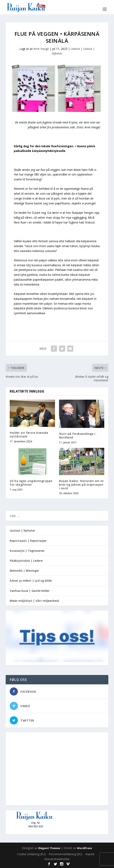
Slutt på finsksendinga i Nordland (77, 436)
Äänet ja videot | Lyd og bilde (31, 581)
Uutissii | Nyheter (22, 531)
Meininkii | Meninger (24, 571)
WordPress (84, 848)
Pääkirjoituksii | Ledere (26, 561)
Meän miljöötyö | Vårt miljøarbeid (34, 601)
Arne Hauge (41, 49)
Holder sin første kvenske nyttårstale (29, 435)
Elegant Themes (49, 848)
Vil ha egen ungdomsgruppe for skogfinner (31, 483)
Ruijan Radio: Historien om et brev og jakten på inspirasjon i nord (81, 485)
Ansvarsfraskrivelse (57, 859)
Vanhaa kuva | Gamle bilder (30, 591)
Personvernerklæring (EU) (65, 854)
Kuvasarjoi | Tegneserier (27, 551)
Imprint (90, 854)
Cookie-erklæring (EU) (31, 854)
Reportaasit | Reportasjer (28, 541)
